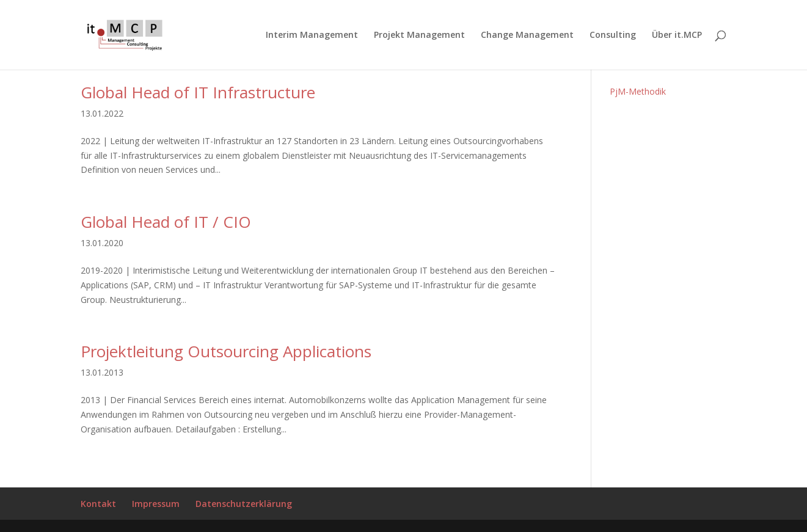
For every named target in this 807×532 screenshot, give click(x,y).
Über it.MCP (677, 35)
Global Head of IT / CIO (166, 222)
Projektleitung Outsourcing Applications (226, 351)
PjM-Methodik (638, 91)
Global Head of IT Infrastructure (198, 92)
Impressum (156, 504)
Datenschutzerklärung (244, 504)
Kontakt (98, 504)
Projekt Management (419, 35)
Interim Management (312, 35)
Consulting (613, 35)
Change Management (527, 35)
